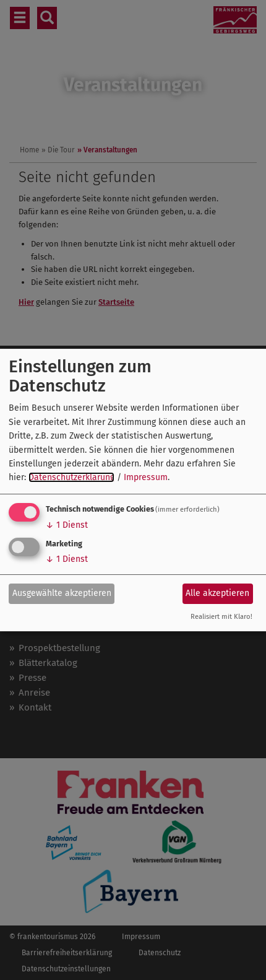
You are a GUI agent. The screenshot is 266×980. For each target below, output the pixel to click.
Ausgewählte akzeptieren (62, 593)
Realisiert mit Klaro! (221, 617)
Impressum (146, 477)
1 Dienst (67, 525)
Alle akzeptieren (217, 593)
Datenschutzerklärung (71, 477)
